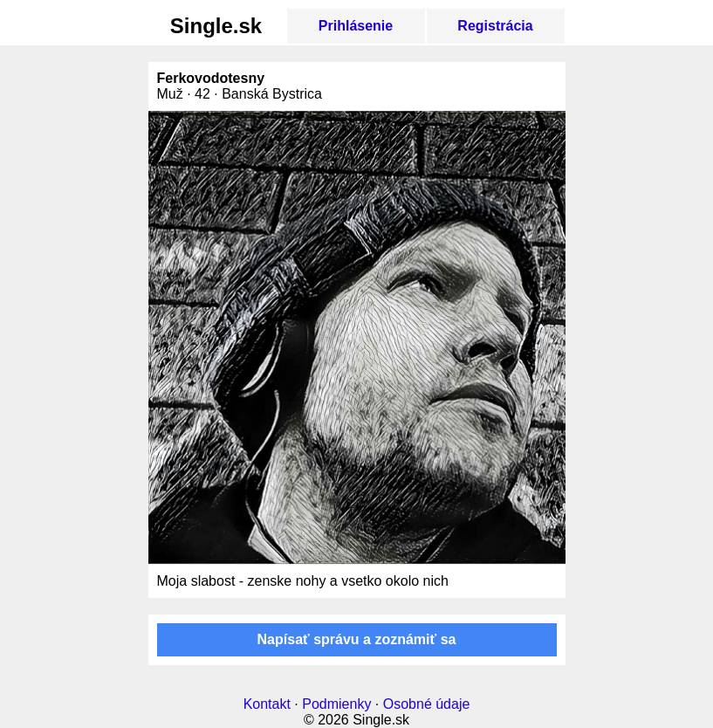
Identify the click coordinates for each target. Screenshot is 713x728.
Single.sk (216, 26)
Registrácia (495, 26)
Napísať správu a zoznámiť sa (357, 639)
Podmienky (336, 704)
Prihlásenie (356, 26)
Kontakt (267, 704)
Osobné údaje (427, 704)
